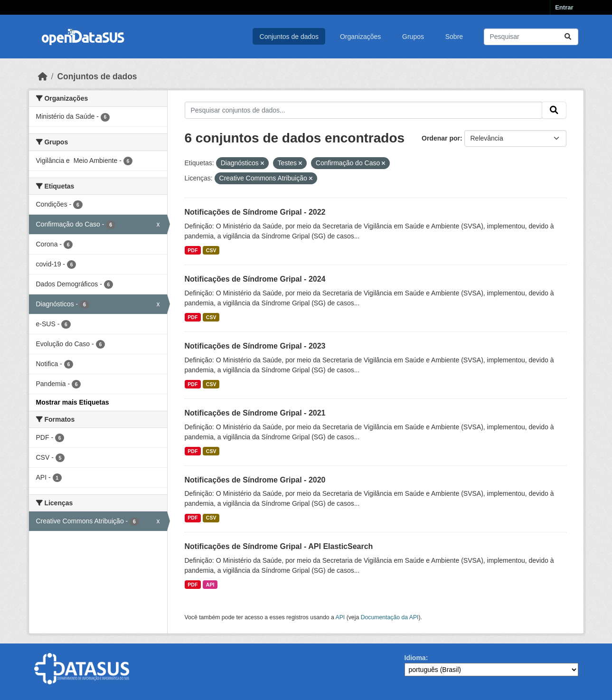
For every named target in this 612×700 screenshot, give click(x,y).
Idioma (415, 658)
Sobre (454, 37)
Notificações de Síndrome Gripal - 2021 (255, 413)
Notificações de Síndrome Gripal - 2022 (255, 212)
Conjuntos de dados (289, 37)
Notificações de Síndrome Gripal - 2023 (255, 346)
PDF (193, 250)
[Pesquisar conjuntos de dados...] (531, 37)
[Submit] (568, 37)
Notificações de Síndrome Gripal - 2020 (255, 480)
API (210, 585)
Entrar (564, 7)
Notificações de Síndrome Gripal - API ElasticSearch (279, 546)
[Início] (43, 76)
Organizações (360, 37)
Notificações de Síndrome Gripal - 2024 (255, 279)
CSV (211, 250)
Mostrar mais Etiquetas (73, 402)
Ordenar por (441, 138)
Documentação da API (390, 617)
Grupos (413, 37)
